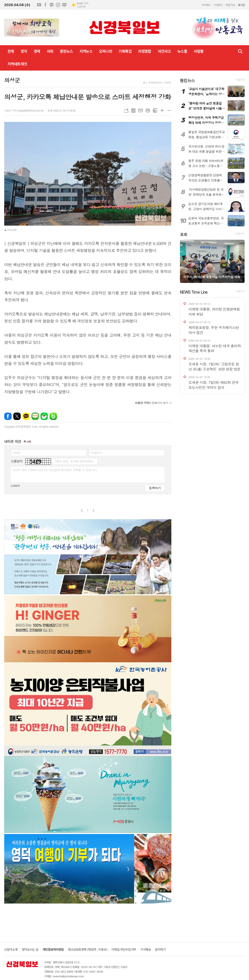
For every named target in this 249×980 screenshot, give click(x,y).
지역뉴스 (86, 51)
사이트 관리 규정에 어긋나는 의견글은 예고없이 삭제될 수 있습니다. (55, 470)
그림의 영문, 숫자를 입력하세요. (74, 461)
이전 (82, 510)
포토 (184, 234)
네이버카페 (44, 416)
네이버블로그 (64, 5)
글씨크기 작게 (169, 110)
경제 (37, 51)
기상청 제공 (81, 7)
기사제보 (206, 5)
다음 (94, 510)
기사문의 (218, 5)
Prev (185, 261)
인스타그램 (58, 5)
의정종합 (145, 51)
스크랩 (155, 110)
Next (239, 261)
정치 (24, 51)
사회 (50, 51)
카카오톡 (26, 416)
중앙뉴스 (66, 51)
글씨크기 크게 (162, 110)
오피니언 (106, 51)
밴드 (53, 416)
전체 (11, 51)
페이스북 (45, 5)
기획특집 (125, 51)
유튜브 (39, 5)
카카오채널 (52, 5)
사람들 (199, 51)
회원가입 (230, 5)
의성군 (168, 82)
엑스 (17, 416)
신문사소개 (11, 950)
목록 (133, 110)
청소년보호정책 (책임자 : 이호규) (88, 950)
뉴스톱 (182, 51)
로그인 (241, 5)
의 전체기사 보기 (152, 403)
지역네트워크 (17, 64)
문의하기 (160, 950)
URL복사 (126, 110)
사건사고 (164, 51)
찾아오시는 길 (30, 950)
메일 (141, 110)
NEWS (194, 292)
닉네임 (16, 453)
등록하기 (155, 488)
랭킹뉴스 (187, 80)
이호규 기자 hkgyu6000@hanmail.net (24, 110)
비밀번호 (96, 453)
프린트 (148, 110)
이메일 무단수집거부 (124, 950)
